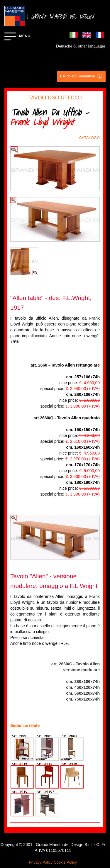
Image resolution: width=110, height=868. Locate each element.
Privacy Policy (41, 862)
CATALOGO (89, 138)
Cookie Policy (65, 862)
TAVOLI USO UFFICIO (55, 98)
